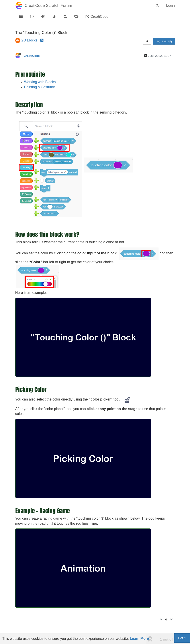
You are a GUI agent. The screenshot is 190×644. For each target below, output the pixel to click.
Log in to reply (164, 41)
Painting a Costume (40, 87)
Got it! (182, 638)
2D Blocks (29, 40)
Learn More (139, 639)
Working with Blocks (40, 82)
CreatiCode (32, 56)
